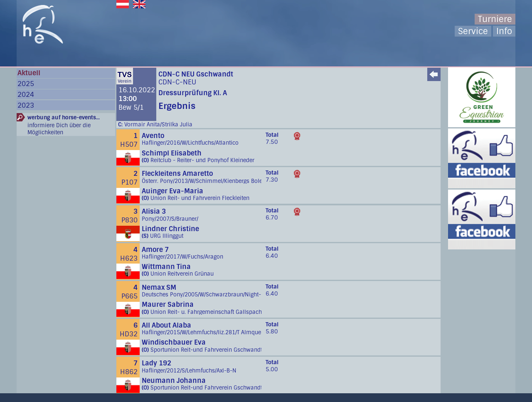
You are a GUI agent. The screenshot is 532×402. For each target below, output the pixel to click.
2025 (26, 84)
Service (473, 31)
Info (504, 31)
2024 (26, 95)
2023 (26, 105)
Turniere (495, 19)
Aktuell (29, 73)
